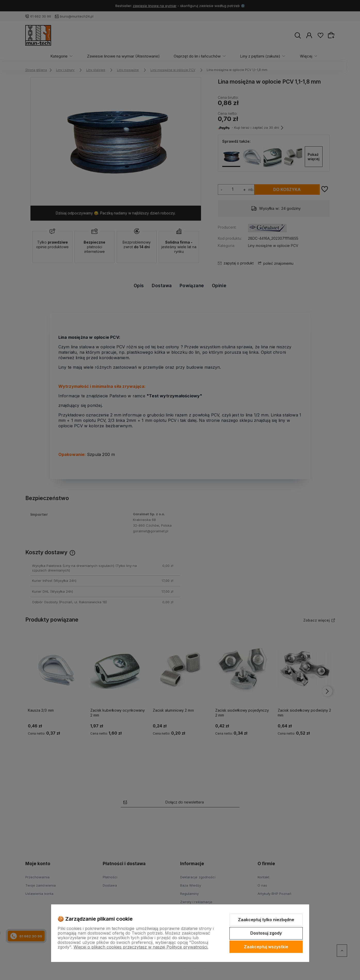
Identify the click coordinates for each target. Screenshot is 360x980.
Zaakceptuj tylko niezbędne (266, 920)
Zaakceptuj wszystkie (266, 947)
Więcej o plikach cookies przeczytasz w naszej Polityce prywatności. (141, 947)
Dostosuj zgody (266, 933)
